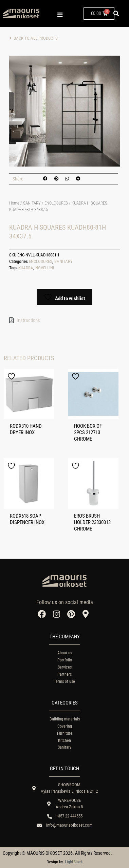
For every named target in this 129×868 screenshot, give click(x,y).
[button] (116, 14)
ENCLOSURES (56, 203)
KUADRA (26, 268)
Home (14, 203)
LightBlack (74, 862)
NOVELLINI (45, 268)
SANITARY (32, 203)
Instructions (28, 320)
